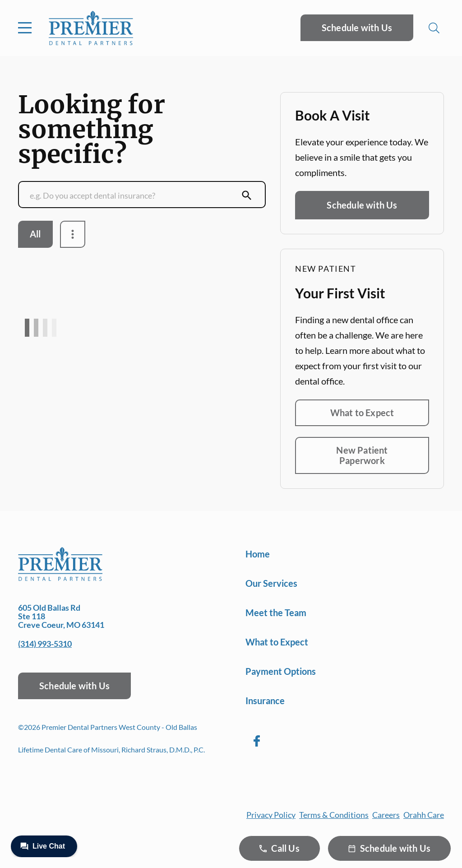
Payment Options (281, 671)
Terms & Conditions (334, 815)
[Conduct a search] (133, 195)
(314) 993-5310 (45, 644)
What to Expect (362, 413)
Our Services (271, 583)
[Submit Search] (247, 195)
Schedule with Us (357, 28)
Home (258, 554)
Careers (386, 815)
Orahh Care (424, 815)
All (35, 234)
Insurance (265, 701)
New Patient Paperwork (362, 455)
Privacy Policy (271, 815)
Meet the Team (276, 613)
